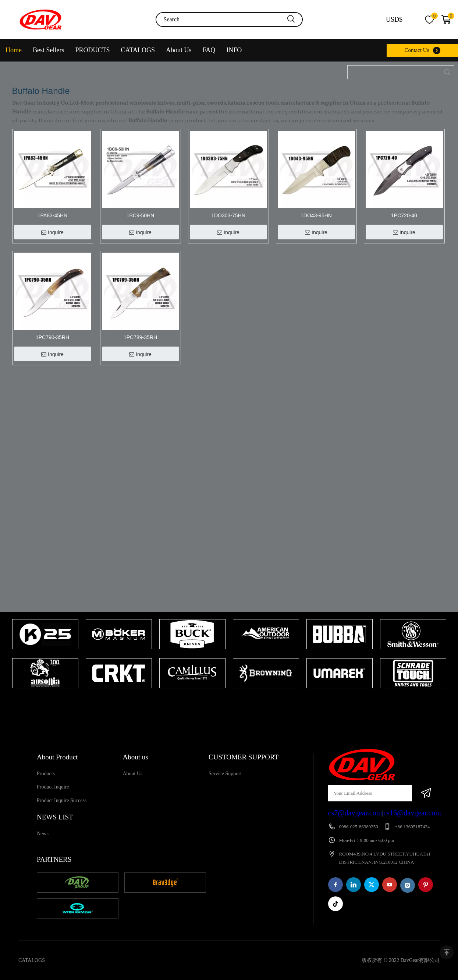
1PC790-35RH (52, 337)
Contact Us (417, 50)
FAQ (209, 50)
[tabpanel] (45, 654)
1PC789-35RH (140, 337)
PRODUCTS (93, 50)
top (447, 952)
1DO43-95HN (316, 215)
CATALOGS (138, 50)
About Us (179, 50)
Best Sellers (49, 50)
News (43, 834)
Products (46, 774)
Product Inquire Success (62, 800)
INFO (234, 50)
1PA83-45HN (52, 215)
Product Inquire (53, 787)
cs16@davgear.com (412, 813)
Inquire (52, 232)
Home (14, 50)
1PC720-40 (404, 215)
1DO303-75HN (228, 215)
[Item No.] (394, 72)
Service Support (225, 774)
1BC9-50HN (140, 215)
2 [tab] (237, 703)
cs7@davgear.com (355, 813)
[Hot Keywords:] (447, 72)
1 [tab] (226, 703)
